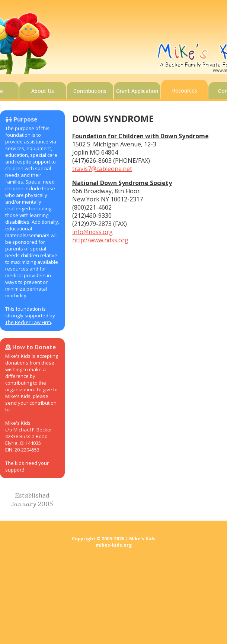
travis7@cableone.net (102, 169)
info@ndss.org (92, 232)
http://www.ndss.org (100, 240)
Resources (185, 90)
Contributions (90, 91)
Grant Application (137, 91)
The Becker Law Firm (28, 322)
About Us (43, 91)
